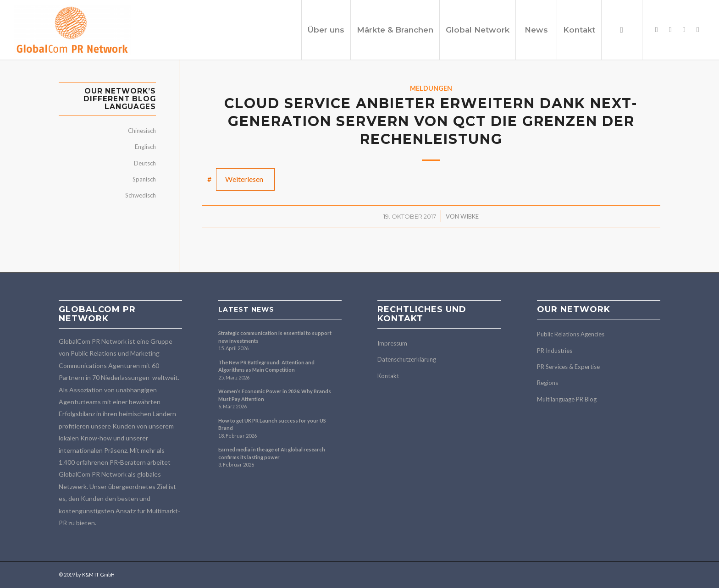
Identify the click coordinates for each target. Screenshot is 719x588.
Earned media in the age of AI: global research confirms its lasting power (272, 453)
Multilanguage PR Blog (567, 399)
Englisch (145, 147)
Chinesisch (142, 131)
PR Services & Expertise (568, 367)
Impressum (392, 343)
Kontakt (388, 376)
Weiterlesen (244, 179)
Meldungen (431, 88)
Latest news (246, 309)
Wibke (470, 216)
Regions (548, 383)
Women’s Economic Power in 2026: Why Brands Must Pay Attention (275, 395)
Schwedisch (141, 195)
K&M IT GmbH (98, 574)
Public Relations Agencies (571, 334)
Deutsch (145, 163)
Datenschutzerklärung (407, 359)
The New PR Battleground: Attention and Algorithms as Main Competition (266, 366)
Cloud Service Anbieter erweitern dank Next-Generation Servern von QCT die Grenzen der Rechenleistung (431, 121)
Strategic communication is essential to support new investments (275, 337)
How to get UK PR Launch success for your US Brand (272, 424)
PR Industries (555, 351)
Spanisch (144, 179)
